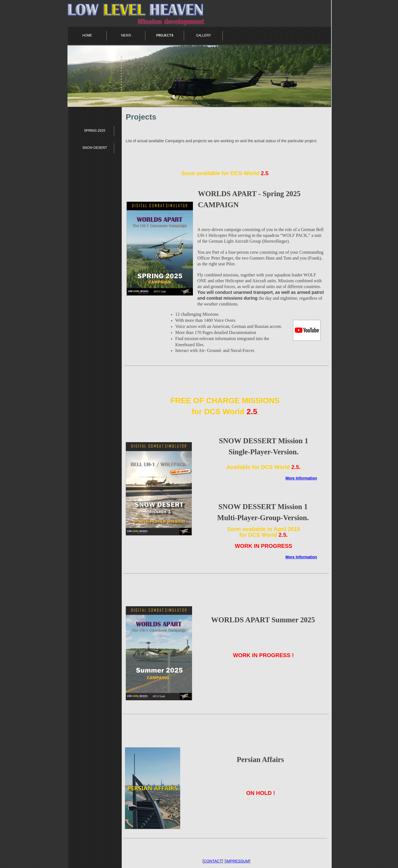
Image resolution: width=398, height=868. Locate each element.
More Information (301, 478)
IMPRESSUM (238, 861)
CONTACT (213, 861)
